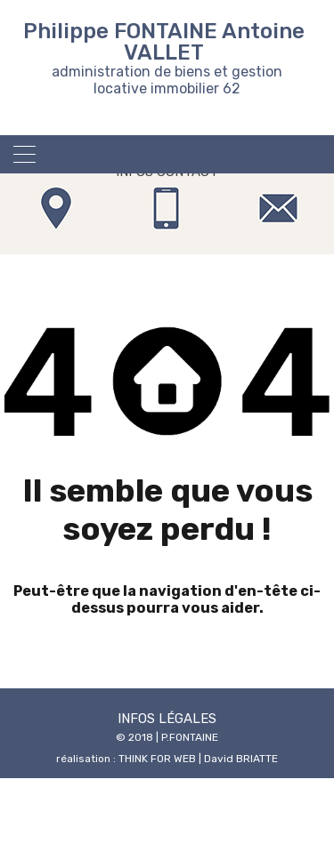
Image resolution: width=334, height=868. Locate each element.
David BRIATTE (241, 759)
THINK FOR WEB (157, 759)
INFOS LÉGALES (167, 719)
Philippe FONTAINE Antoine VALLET (164, 42)
